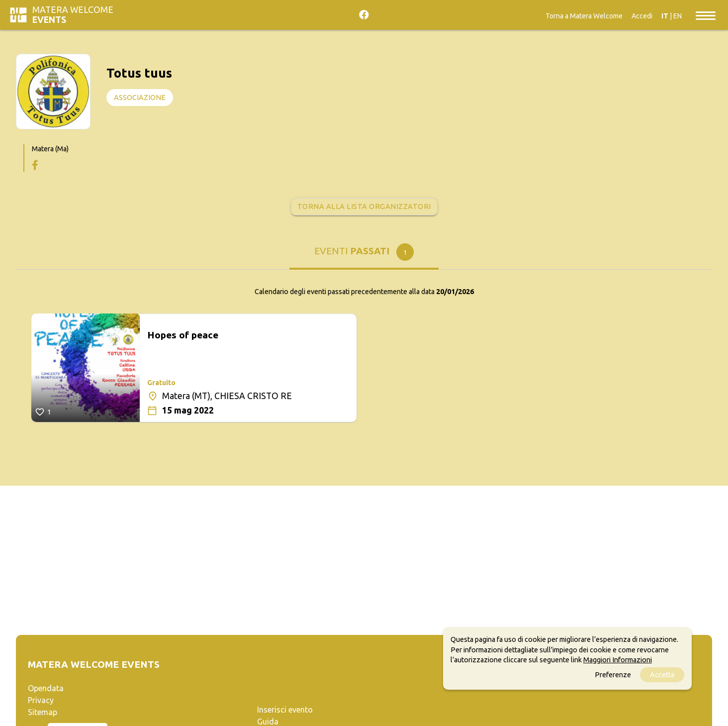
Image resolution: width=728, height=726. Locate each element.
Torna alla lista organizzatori (364, 207)
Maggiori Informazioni (618, 660)
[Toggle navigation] (706, 15)
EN (678, 16)
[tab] (364, 255)
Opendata (46, 688)
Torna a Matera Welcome (584, 16)
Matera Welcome (73, 15)
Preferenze (613, 675)
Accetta (662, 675)
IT (665, 16)
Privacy (41, 700)
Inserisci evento (285, 710)
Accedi (642, 16)
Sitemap (43, 712)
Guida (268, 722)
